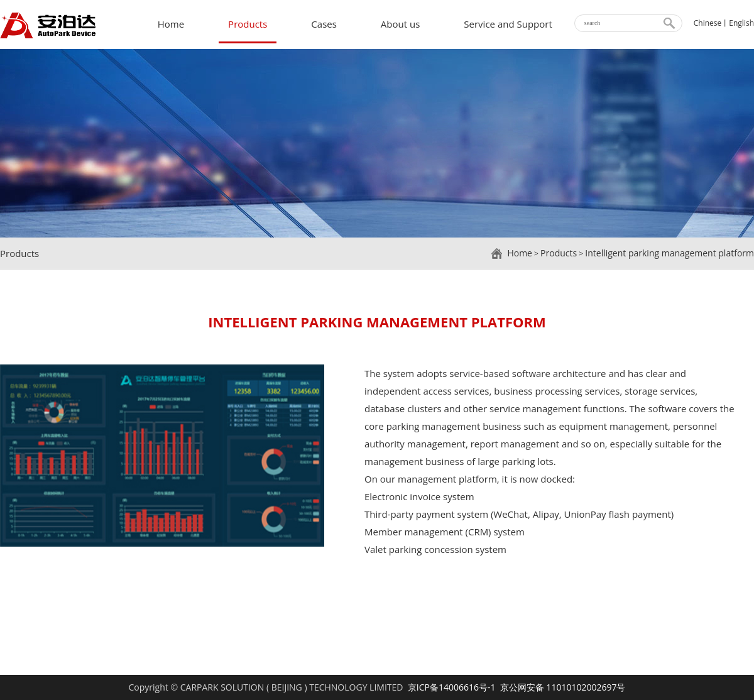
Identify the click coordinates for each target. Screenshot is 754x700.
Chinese (708, 23)
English (741, 23)
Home (171, 24)
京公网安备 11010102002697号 (563, 687)
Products (248, 24)
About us (400, 24)
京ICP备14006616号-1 (452, 687)
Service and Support (508, 24)
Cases (324, 24)
